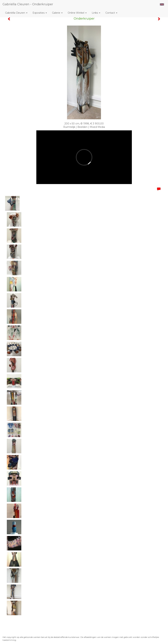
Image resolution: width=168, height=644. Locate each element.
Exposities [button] (40, 13)
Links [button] (96, 13)
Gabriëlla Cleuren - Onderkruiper (28, 4)
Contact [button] (111, 13)
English (162, 4)
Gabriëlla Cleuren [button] (16, 13)
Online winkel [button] (77, 13)
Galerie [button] (57, 13)
